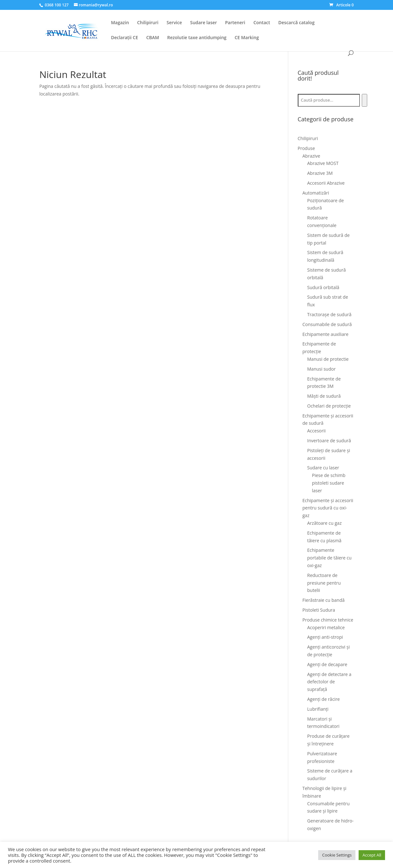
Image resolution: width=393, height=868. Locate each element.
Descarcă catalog (297, 23)
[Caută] (364, 100)
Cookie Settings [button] (337, 855)
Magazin (120, 23)
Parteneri (235, 23)
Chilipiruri (148, 23)
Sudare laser (204, 23)
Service (174, 23)
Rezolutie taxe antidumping (197, 38)
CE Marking (247, 38)
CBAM (153, 38)
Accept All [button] (372, 855)
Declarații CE (124, 38)
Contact (262, 23)
